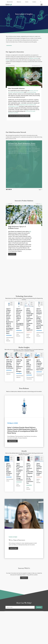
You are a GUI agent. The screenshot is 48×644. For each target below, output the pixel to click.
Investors (34, 2)
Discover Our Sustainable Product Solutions (19, 116)
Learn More (12, 254)
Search (39, 607)
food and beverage (31, 92)
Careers (27, 2)
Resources (19, 2)
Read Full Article (12, 441)
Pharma (8, 60)
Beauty (31, 58)
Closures (36, 58)
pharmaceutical (20, 92)
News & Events (10, 2)
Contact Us (24, 578)
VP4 (30, 231)
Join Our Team (13, 548)
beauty (31, 91)
